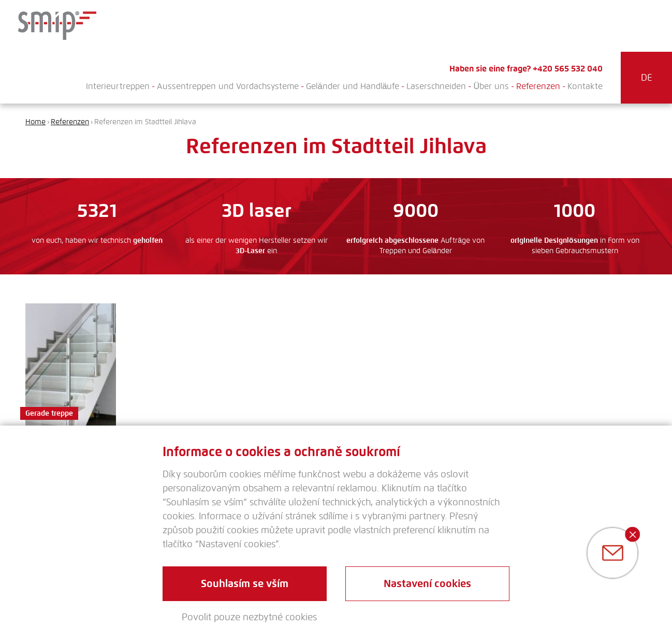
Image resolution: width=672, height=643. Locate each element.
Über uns (491, 86)
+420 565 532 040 (568, 69)
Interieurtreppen (118, 86)
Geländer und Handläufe (353, 86)
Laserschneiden (436, 86)
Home (35, 122)
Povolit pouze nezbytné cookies (249, 617)
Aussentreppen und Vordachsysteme (228, 86)
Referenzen (538, 86)
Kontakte (585, 86)
